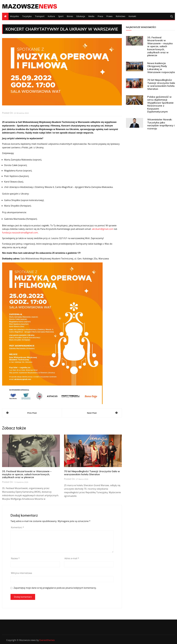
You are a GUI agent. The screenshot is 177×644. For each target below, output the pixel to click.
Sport (61, 16)
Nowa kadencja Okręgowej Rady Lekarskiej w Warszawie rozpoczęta (161, 68)
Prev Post (32, 413)
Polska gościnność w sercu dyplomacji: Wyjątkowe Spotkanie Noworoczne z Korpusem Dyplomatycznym (160, 104)
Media (91, 16)
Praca (100, 16)
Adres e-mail (72, 558)
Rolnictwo (121, 16)
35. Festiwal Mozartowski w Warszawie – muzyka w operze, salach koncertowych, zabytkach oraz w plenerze (27, 474)
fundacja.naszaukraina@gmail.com (20, 233)
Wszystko (14, 16)
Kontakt (132, 16)
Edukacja (81, 16)
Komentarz (17, 527)
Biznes (70, 16)
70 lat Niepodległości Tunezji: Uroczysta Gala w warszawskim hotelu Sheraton (92, 473)
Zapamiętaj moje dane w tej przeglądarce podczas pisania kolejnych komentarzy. (55, 588)
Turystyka (27, 16)
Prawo (109, 16)
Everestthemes (47, 640)
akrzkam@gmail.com (103, 229)
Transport (40, 16)
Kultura (51, 16)
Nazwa (15, 558)
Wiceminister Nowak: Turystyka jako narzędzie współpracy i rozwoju (161, 124)
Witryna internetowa (21, 573)
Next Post (92, 413)
